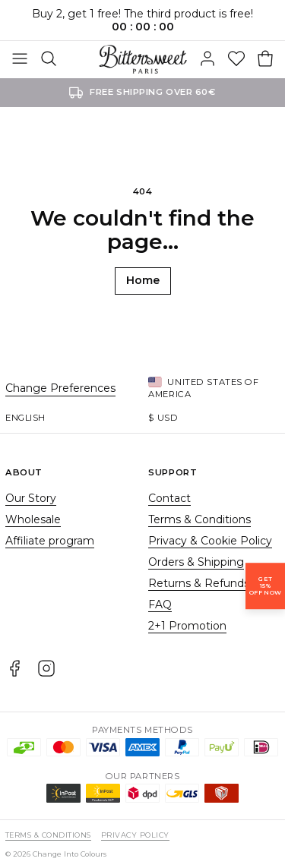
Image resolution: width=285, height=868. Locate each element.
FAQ (160, 604)
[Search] (49, 59)
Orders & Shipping (196, 562)
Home (143, 280)
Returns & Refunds (199, 583)
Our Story (31, 498)
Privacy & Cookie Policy (210, 541)
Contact (169, 498)
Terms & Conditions (199, 519)
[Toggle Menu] (20, 59)
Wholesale (33, 519)
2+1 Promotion (187, 626)
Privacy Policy (135, 835)
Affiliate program (50, 541)
